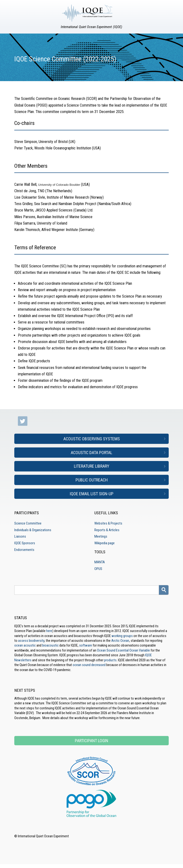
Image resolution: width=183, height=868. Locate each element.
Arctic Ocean (120, 641)
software (86, 645)
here (49, 631)
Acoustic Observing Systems (92, 439)
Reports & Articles (107, 530)
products (110, 660)
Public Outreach (92, 480)
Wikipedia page (104, 543)
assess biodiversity (31, 641)
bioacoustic (50, 645)
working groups (122, 636)
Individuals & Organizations (33, 530)
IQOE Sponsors (25, 543)
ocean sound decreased (89, 665)
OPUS (98, 569)
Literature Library (92, 466)
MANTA (100, 562)
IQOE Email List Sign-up (92, 494)
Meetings (101, 536)
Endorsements (24, 550)
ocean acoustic (25, 645)
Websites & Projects (108, 523)
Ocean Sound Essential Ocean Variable (123, 650)
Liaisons (20, 536)
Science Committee (28, 523)
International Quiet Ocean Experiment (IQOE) (91, 27)
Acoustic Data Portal (91, 453)
